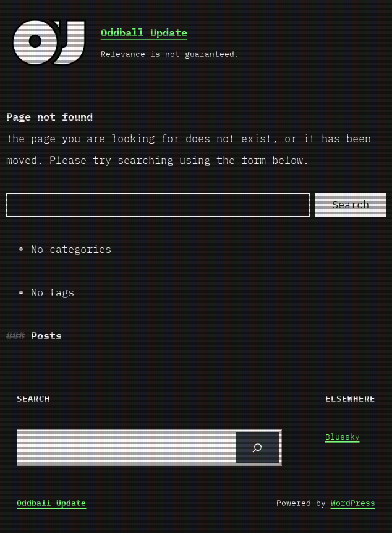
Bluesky (343, 437)
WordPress (353, 503)
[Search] (158, 205)
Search (351, 204)
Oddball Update (144, 32)
